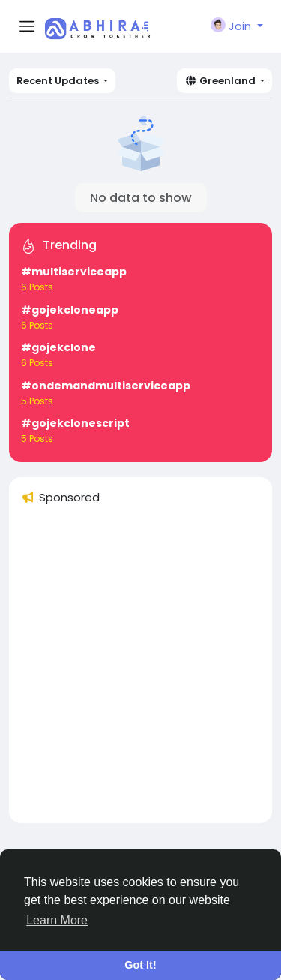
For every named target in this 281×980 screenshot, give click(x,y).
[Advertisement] (140, 670)
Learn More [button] (57, 920)
